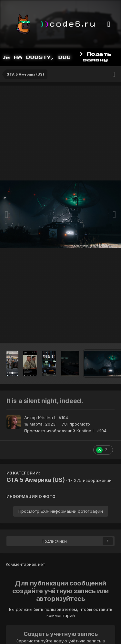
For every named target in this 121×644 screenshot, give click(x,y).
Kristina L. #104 (53, 418)
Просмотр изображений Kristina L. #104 (65, 431)
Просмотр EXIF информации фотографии (61, 511)
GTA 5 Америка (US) (36, 480)
